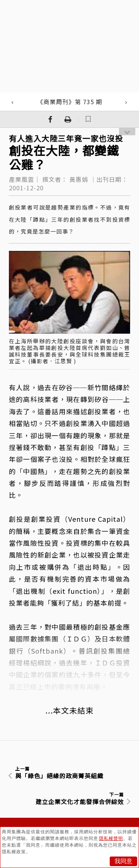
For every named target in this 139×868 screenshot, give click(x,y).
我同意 (123, 861)
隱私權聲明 (111, 838)
